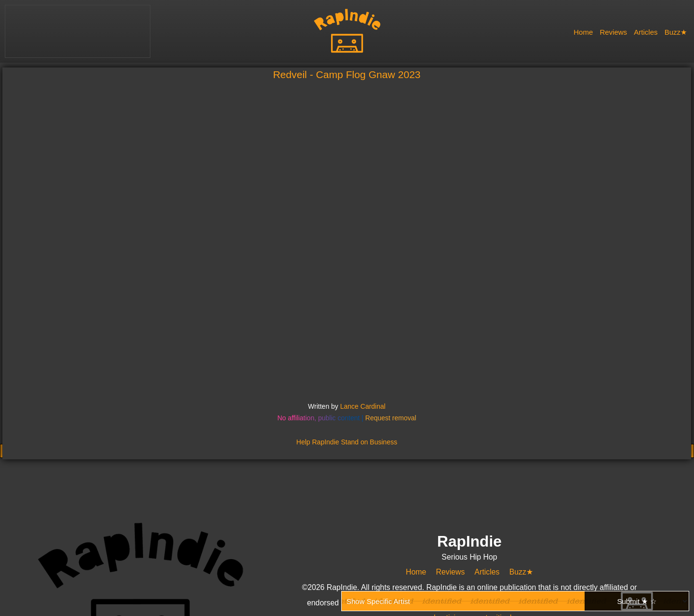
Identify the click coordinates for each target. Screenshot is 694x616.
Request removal (391, 418)
